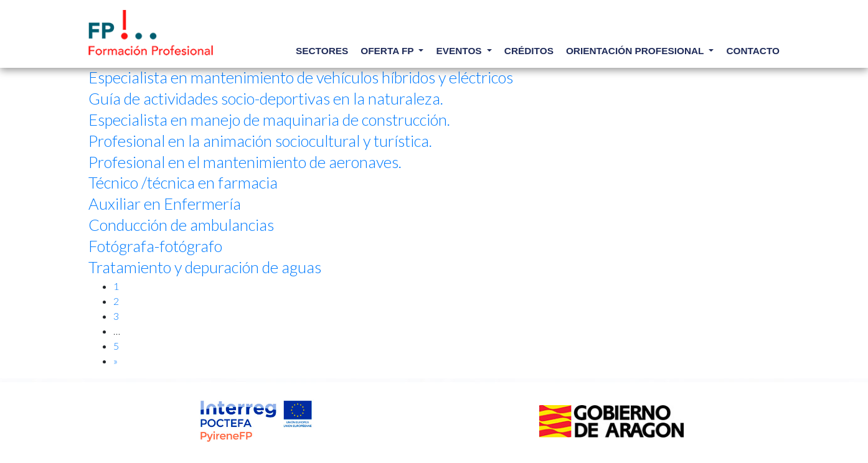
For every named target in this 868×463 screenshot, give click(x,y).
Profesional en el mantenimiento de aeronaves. (245, 162)
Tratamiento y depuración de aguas (205, 267)
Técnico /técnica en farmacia (183, 182)
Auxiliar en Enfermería (165, 203)
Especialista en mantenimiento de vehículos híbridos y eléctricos (301, 77)
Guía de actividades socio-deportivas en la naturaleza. (266, 98)
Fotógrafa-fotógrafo (155, 246)
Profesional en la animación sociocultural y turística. (260, 141)
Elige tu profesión (151, 33)
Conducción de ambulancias (181, 225)
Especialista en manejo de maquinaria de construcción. (269, 119)
